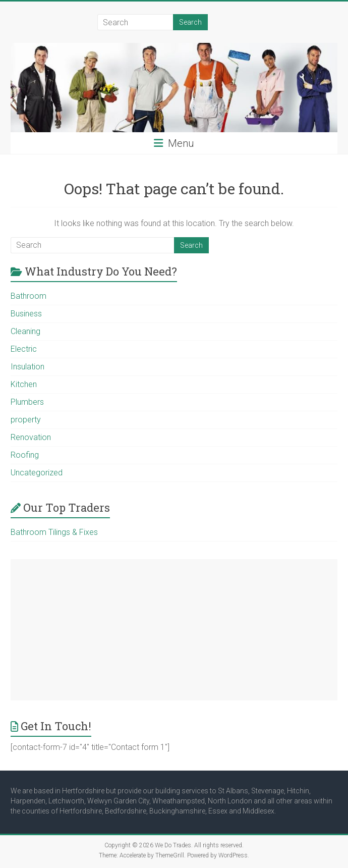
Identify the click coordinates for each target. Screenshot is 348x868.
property (26, 420)
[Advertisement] (174, 630)
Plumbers (27, 402)
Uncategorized (37, 473)
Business (26, 314)
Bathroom (28, 296)
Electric (24, 349)
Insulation (27, 367)
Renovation (31, 437)
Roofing (25, 455)
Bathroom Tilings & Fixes (54, 532)
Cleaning (25, 331)
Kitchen (24, 384)
